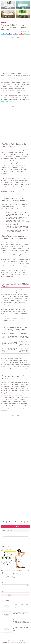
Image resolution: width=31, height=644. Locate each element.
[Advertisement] (15, 55)
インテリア (4, 22)
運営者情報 (21, 640)
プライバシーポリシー (12, 640)
